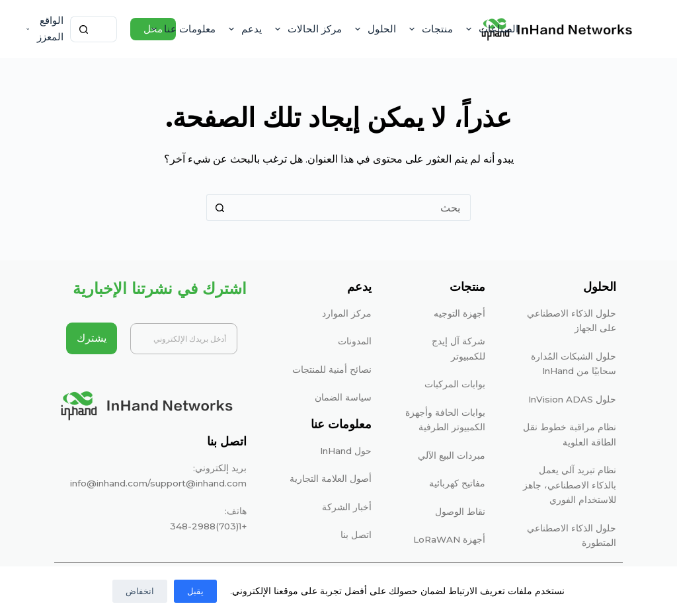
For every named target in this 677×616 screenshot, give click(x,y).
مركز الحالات (306, 29)
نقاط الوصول (460, 512)
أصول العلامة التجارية (331, 479)
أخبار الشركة (347, 507)
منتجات (428, 29)
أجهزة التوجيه (459, 313)
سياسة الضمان (343, 397)
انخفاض (140, 591)
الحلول (373, 29)
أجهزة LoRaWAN (449, 539)
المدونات (355, 341)
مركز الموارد (347, 313)
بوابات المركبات (455, 384)
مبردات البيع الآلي (452, 455)
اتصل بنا (356, 535)
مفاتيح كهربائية (457, 483)
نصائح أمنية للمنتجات (332, 369)
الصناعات (490, 29)
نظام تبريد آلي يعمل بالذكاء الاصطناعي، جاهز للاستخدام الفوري (570, 485)
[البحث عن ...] (107, 29)
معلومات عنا (181, 29)
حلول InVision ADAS (572, 399)
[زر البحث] (83, 29)
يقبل (195, 591)
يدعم (243, 29)
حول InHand (346, 451)
